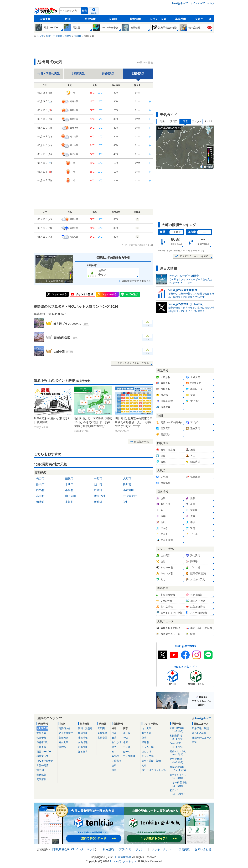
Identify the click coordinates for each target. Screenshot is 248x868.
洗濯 (114, 733)
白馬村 (40, 490)
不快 (125, 738)
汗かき (127, 733)
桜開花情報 (180, 737)
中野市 (98, 478)
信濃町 (40, 502)
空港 (144, 738)
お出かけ (116, 742)
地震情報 (83, 733)
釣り (144, 765)
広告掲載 (184, 849)
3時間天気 (78, 74)
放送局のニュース (202, 738)
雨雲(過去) (64, 728)
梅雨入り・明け (180, 753)
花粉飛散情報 (180, 730)
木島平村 (100, 496)
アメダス (197, 121)
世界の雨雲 (43, 765)
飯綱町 (98, 502)
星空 (114, 747)
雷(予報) (41, 770)
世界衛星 (102, 738)
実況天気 (63, 738)
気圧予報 (41, 738)
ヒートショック (180, 776)
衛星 (162, 121)
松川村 (127, 484)
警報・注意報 (85, 728)
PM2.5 (208, 121)
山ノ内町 (71, 496)
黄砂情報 (41, 779)
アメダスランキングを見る (194, 256)
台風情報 (83, 747)
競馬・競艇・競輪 (151, 761)
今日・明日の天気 (49, 74)
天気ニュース (203, 19)
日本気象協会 (59, 849)
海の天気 (146, 733)
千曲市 (69, 484)
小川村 (69, 502)
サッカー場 (148, 747)
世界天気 (41, 733)
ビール (127, 752)
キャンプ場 (148, 756)
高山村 (40, 496)
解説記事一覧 (142, 442)
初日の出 (180, 792)
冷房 (125, 742)
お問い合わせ (203, 849)
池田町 (98, 484)
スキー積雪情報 (180, 784)
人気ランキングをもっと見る (133, 363)
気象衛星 (102, 733)
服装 (114, 738)
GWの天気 (180, 745)
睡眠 (114, 770)
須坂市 (69, 478)
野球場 (145, 742)
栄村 (126, 502)
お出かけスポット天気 (154, 770)
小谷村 (69, 490)
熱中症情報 (180, 761)
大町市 (127, 478)
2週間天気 (42, 742)
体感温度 (116, 761)
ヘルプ (211, 3)
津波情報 (83, 738)
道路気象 (41, 775)
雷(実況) (63, 747)
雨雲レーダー (44, 752)
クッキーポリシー (163, 849)
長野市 (40, 478)
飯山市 (40, 484)
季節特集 (180, 19)
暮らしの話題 (199, 733)
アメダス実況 (66, 733)
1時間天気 (108, 74)
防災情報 (90, 19)
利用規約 (108, 849)
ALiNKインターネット (81, 849)
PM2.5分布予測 (45, 761)
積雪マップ (43, 756)
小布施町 (128, 490)
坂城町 (98, 490)
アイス (127, 747)
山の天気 (146, 728)
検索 (84, 11)
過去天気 (63, 742)
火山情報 (83, 742)
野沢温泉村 (130, 496)
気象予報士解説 (200, 728)
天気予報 (45, 19)
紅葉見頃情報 (180, 769)
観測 (68, 19)
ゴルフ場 (146, 752)
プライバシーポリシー (133, 849)
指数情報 (135, 19)
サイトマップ (197, 3)
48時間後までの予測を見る (137, 281)
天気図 (113, 19)
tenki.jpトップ (180, 3)
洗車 (114, 765)
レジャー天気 (158, 19)
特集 (194, 742)
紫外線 (115, 756)
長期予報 (41, 747)
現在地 (94, 13)
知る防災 (83, 752)
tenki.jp (46, 12)
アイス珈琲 (129, 756)
